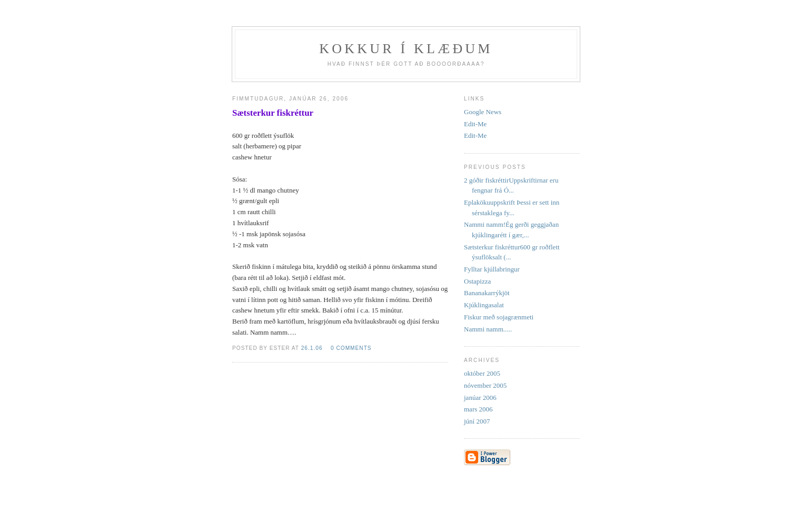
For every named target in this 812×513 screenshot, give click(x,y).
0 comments (351, 348)
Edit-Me (475, 124)
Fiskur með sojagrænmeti (499, 317)
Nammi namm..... (488, 329)
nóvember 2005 (485, 385)
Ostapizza (477, 281)
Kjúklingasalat (484, 305)
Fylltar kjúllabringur (492, 269)
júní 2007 (477, 421)
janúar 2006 (480, 398)
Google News (483, 112)
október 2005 (482, 373)
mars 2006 (478, 409)
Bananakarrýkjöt (487, 293)
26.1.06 (312, 348)
